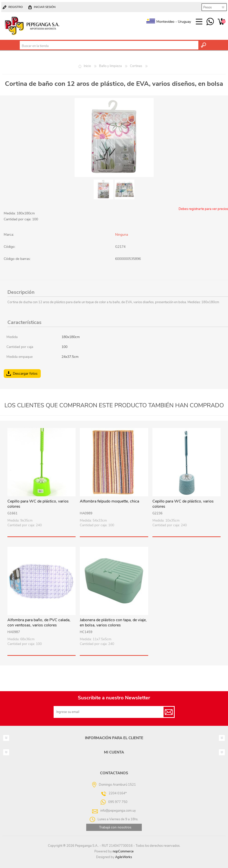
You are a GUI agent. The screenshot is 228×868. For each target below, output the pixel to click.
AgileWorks (124, 857)
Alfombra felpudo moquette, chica (109, 501)
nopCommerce (123, 851)
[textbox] (109, 46)
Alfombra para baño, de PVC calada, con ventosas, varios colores (39, 623)
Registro (16, 7)
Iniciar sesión (45, 7)
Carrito (221, 22)
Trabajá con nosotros (115, 827)
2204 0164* (118, 793)
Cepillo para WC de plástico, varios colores (38, 504)
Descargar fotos (25, 374)
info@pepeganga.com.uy (118, 811)
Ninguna (122, 235)
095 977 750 (210, 22)
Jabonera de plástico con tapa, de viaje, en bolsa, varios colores (113, 623)
